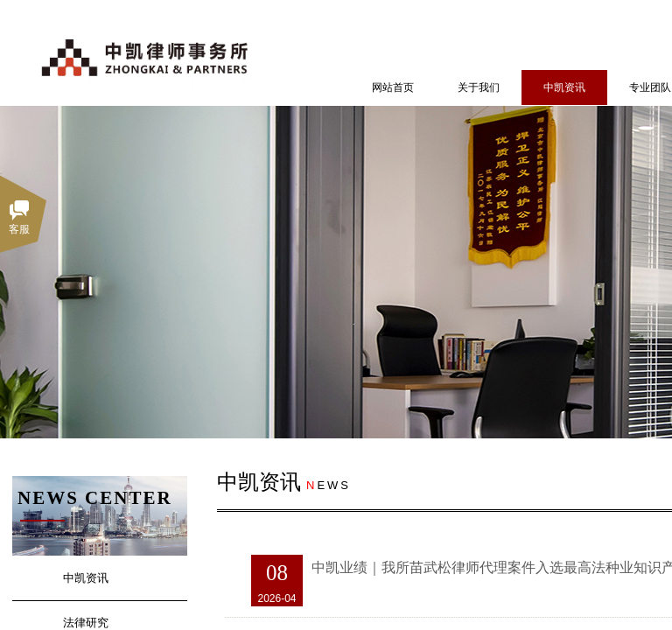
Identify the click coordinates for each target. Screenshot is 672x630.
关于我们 (479, 87)
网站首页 (393, 87)
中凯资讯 (564, 87)
